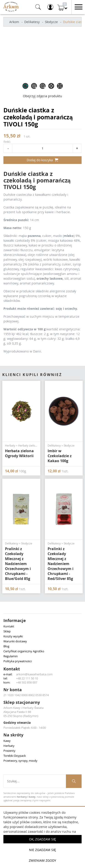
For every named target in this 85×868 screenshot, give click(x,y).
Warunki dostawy (15, 641)
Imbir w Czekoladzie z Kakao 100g (60, 456)
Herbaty (9, 746)
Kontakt (9, 626)
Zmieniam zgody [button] (42, 860)
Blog (6, 646)
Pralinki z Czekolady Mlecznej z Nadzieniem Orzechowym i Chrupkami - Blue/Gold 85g (18, 564)
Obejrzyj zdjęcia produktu (42, 96)
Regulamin (11, 656)
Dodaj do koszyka (42, 160)
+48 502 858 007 (27, 682)
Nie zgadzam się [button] (42, 850)
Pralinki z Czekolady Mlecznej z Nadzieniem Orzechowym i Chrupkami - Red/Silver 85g (61, 564)
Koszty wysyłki (13, 636)
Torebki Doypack (15, 756)
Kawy (7, 741)
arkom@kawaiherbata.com (34, 674)
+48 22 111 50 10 (27, 678)
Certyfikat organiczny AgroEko (24, 651)
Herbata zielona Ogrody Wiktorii (19, 453)
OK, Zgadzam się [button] (42, 839)
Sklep (7, 631)
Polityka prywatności (18, 661)
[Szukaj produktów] (74, 781)
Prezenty (9, 751)
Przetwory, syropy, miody (20, 761)
